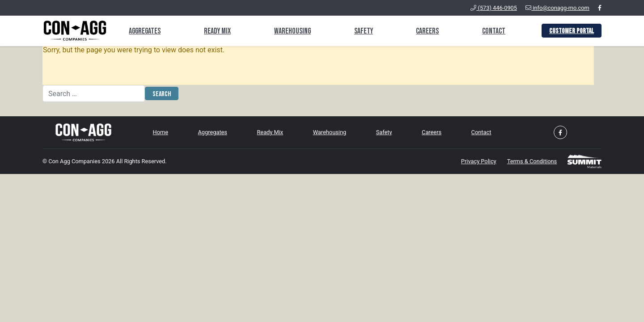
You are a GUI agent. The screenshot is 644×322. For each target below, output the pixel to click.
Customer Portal (572, 31)
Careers (427, 31)
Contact (494, 31)
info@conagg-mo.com (557, 8)
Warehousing (292, 31)
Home (161, 132)
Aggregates (145, 31)
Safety (364, 31)
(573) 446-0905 (494, 8)
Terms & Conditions (532, 161)
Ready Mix (217, 31)
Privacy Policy (479, 161)
